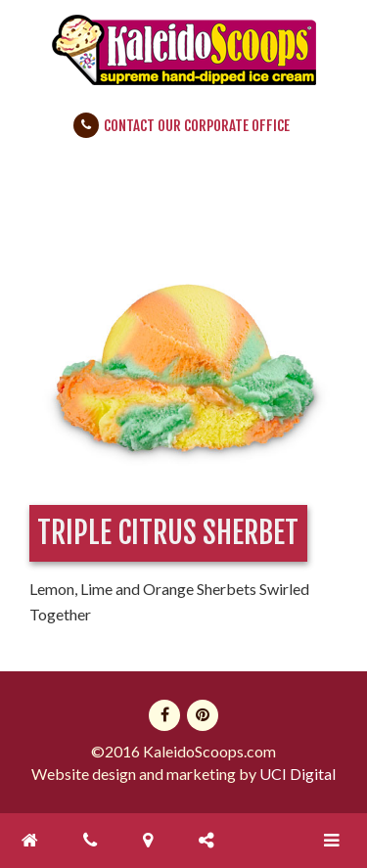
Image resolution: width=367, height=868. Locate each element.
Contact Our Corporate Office (197, 126)
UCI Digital (298, 774)
